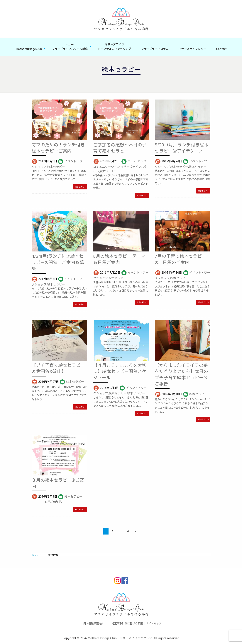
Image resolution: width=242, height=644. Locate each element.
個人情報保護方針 (94, 623)
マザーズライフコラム (155, 49)
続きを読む (80, 187)
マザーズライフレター (192, 49)
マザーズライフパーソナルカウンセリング (114, 47)
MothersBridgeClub (29, 49)
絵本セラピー (56, 167)
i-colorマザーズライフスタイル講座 (70, 47)
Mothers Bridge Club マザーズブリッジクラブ (120, 638)
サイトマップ (154, 623)
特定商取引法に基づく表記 (127, 623)
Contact (221, 49)
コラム (132, 161)
